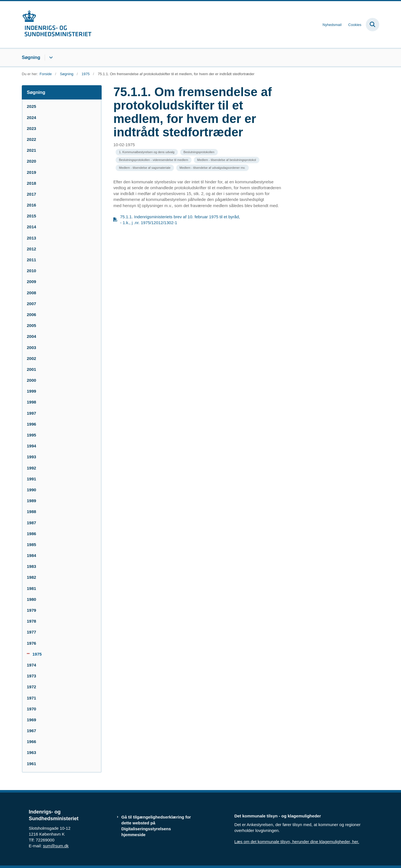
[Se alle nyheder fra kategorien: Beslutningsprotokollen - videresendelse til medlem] (154, 160)
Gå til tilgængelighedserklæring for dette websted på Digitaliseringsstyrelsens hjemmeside (156, 826)
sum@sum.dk (56, 846)
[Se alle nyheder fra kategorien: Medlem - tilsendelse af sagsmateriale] (145, 168)
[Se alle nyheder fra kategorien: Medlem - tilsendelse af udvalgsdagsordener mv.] (213, 168)
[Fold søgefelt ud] (373, 25)
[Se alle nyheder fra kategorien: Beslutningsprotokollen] (199, 152)
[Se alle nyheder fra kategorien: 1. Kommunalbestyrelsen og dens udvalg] (147, 152)
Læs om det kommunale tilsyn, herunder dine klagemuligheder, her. (297, 842)
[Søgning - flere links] (50, 58)
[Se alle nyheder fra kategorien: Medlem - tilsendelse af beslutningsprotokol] (227, 160)
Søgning (31, 57)
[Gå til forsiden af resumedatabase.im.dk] (57, 24)
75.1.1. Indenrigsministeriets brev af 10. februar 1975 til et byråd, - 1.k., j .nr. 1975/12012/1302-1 (180, 220)
